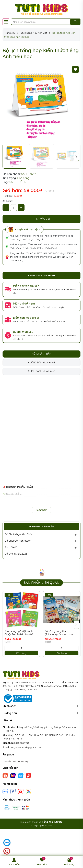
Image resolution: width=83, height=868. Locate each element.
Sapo (49, 825)
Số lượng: (8, 201)
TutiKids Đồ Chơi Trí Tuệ (15, 761)
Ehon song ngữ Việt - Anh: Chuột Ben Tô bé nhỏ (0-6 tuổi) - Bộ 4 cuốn (19, 633)
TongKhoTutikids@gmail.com (26, 747)
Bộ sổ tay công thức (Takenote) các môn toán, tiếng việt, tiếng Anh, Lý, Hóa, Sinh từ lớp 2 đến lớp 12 (61, 633)
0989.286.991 (22, 743)
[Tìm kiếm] (75, 22)
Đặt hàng (21, 653)
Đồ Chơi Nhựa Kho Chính (19, 534)
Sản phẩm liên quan (41, 583)
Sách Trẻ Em (12, 547)
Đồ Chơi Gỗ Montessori (18, 541)
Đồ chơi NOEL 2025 (16, 554)
